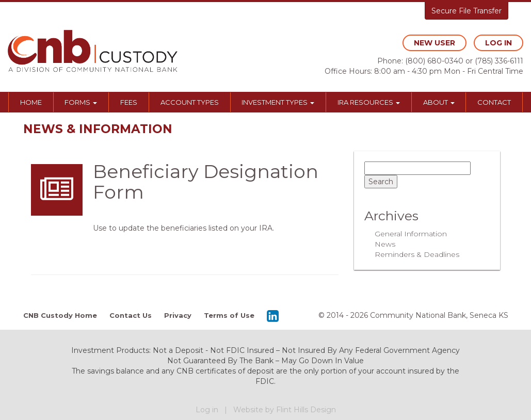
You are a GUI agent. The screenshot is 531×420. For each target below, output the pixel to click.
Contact (494, 102)
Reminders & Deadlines (417, 254)
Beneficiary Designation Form (206, 182)
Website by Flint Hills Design (285, 410)
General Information (411, 234)
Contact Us (131, 315)
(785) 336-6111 (499, 61)
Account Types (190, 102)
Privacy (178, 315)
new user (435, 43)
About (439, 102)
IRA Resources (369, 102)
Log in (207, 410)
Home (31, 102)
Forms (81, 102)
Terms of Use (229, 315)
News (385, 244)
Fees (129, 102)
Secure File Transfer (466, 11)
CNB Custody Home (60, 315)
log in (498, 43)
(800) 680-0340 (434, 61)
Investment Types (278, 102)
